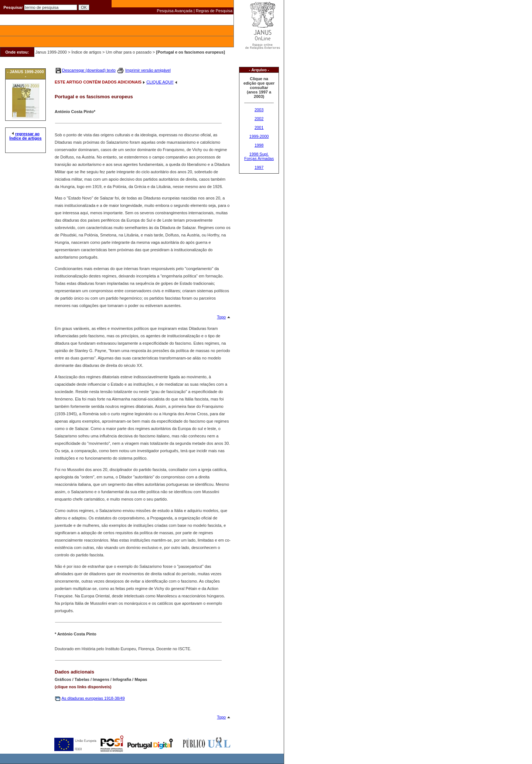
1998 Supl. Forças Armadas (259, 156)
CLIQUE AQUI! (160, 82)
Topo (221, 317)
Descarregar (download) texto (89, 70)
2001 (259, 127)
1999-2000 (259, 136)
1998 (259, 145)
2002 (259, 119)
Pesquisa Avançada (175, 11)
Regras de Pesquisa (214, 11)
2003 (259, 110)
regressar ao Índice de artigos (25, 136)
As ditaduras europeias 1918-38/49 (93, 698)
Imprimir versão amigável (148, 70)
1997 (259, 167)
